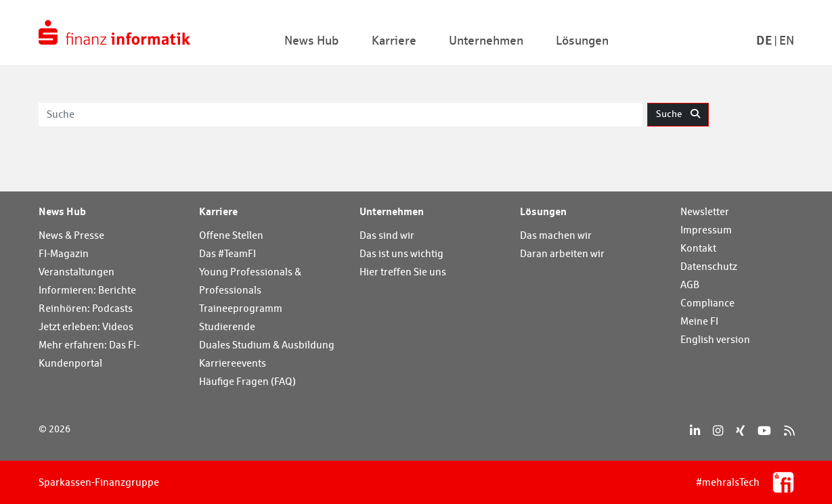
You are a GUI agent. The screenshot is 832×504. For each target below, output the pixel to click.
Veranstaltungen (76, 272)
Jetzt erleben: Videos (86, 326)
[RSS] (789, 431)
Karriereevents (233, 363)
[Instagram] (718, 431)
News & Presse (71, 235)
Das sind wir (387, 235)
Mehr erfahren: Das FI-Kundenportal (89, 354)
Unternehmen (392, 211)
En (787, 40)
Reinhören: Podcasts (86, 308)
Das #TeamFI (227, 253)
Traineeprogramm (241, 308)
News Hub (62, 211)
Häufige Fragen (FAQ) (247, 381)
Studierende (227, 326)
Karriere (218, 211)
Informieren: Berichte (87, 290)
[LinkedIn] (695, 431)
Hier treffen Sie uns (403, 272)
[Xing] (740, 431)
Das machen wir (556, 235)
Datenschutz (709, 266)
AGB (690, 284)
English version (715, 339)
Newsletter (705, 211)
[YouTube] (764, 431)
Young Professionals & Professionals (250, 281)
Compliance (707, 303)
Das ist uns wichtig (401, 253)
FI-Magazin (64, 253)
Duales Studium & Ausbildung (267, 345)
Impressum (706, 230)
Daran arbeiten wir (562, 253)
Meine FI (699, 321)
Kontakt (698, 248)
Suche (678, 114)
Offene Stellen (231, 235)
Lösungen (543, 211)
